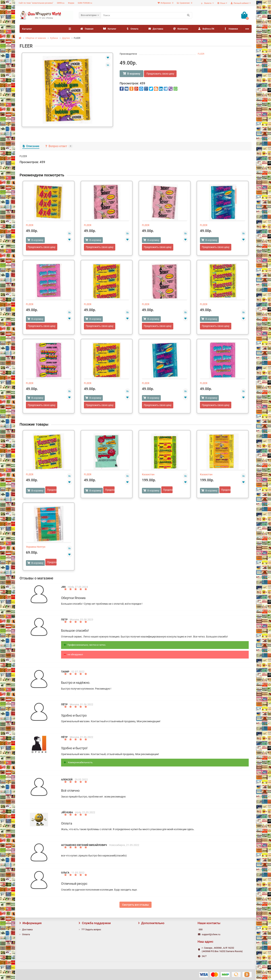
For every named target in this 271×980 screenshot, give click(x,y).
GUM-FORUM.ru (85, 3)
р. (207, 3)
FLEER (201, 54)
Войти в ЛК (227, 29)
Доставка (169, 29)
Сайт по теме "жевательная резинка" (36, 3)
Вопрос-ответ (59, 146)
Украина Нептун (36, 547)
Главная (88, 29)
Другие (66, 38)
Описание (31, 146)
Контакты (198, 29)
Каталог (115, 29)
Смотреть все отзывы (135, 905)
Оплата (142, 29)
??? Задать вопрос (91, 929)
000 (201, 929)
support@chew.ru (211, 934)
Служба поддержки (95, 923)
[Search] (146, 15)
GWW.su (61, 3)
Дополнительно (151, 923)
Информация (31, 923)
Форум (71, 3)
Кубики (54, 38)
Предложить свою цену (161, 74)
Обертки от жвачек (36, 38)
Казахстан (148, 475)
